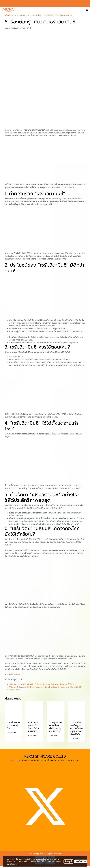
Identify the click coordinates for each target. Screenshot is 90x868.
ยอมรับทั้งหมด (81, 861)
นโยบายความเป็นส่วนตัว (52, 861)
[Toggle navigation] (87, 10)
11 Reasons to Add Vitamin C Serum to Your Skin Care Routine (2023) (42, 684)
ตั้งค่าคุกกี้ (68, 861)
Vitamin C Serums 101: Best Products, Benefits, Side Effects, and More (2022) (45, 687)
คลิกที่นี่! (17, 675)
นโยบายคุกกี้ (14, 864)
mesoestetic (15, 690)
